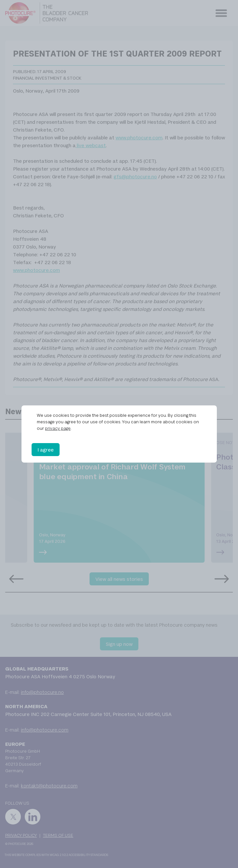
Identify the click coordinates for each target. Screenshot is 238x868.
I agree (46, 450)
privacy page (58, 428)
